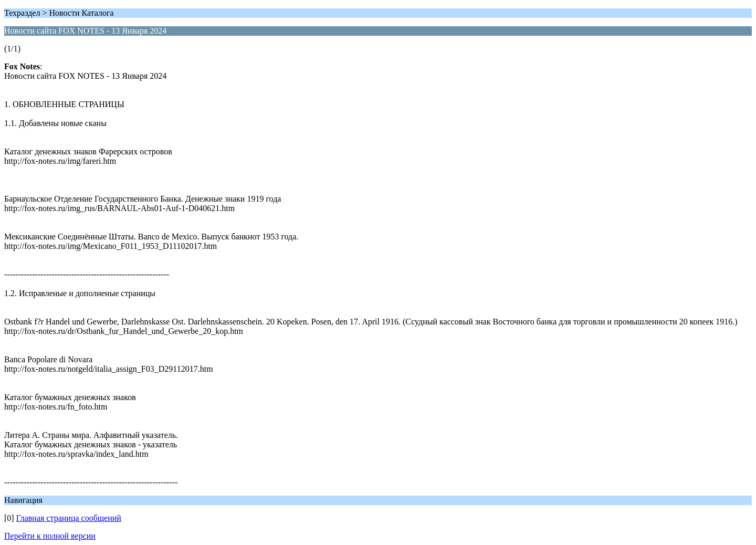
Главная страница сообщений (69, 518)
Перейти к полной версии (50, 536)
